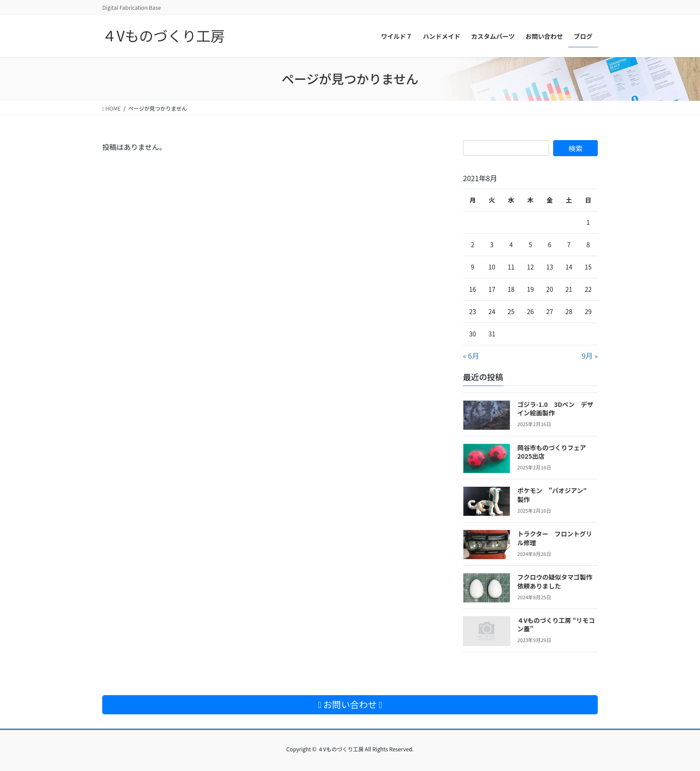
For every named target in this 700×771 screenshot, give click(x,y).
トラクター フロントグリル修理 (555, 538)
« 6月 (471, 356)
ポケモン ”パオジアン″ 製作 (555, 495)
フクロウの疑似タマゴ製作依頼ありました (555, 581)
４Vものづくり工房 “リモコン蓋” (556, 625)
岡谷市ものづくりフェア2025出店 (552, 452)
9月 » (590, 356)
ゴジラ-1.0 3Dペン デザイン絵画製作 (556, 409)
